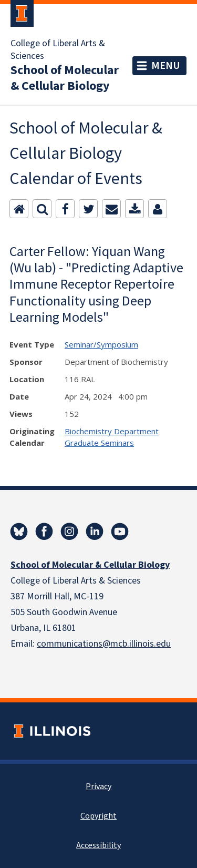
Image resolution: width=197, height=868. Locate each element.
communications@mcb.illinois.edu (104, 644)
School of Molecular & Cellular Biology (65, 78)
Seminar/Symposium (101, 344)
